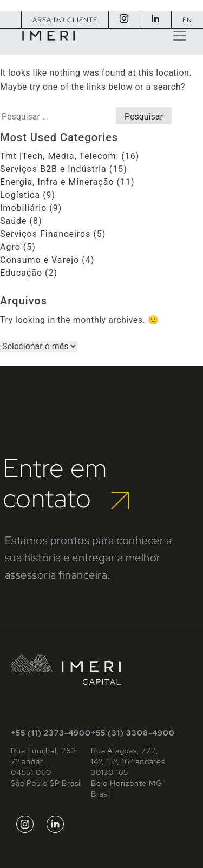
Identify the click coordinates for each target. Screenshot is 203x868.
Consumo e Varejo (40, 260)
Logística (20, 195)
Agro (10, 247)
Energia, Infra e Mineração (57, 182)
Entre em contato (66, 483)
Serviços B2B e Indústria (53, 169)
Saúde (14, 221)
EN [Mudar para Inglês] (187, 20)
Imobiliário (23, 208)
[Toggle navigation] (180, 36)
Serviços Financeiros (45, 234)
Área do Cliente (65, 20)
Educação (21, 273)
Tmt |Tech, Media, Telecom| (59, 156)
